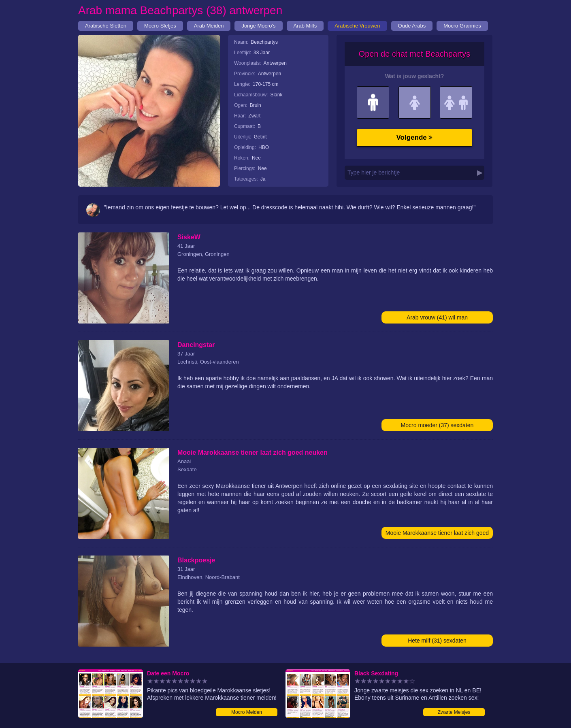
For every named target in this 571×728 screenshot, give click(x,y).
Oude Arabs (412, 26)
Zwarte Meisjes (454, 712)
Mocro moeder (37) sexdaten (437, 425)
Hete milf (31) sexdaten (437, 641)
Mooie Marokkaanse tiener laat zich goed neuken (437, 534)
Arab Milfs (305, 26)
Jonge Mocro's (258, 26)
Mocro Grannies (462, 26)
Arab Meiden (209, 26)
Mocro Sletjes (160, 26)
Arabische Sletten (106, 26)
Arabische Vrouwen (357, 26)
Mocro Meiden (247, 712)
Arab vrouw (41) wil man (437, 317)
